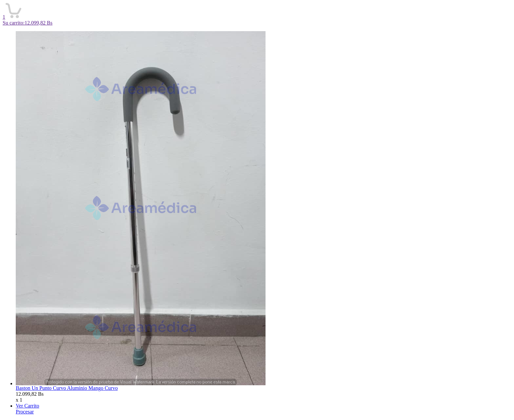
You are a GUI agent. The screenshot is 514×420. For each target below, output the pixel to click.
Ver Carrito (28, 406)
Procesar (25, 412)
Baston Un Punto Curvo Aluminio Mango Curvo (67, 388)
